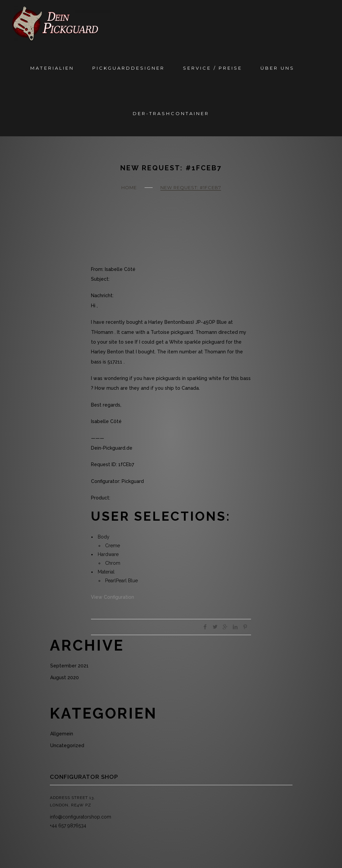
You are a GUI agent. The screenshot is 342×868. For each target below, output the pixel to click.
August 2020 (65, 678)
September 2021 (69, 666)
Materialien (52, 68)
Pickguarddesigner (129, 68)
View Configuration (113, 597)
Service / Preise (213, 68)
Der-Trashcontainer (171, 113)
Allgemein (62, 734)
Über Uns (277, 68)
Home (129, 187)
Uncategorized (67, 745)
